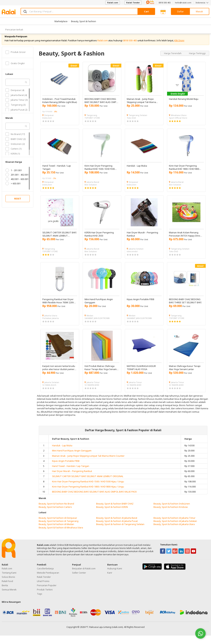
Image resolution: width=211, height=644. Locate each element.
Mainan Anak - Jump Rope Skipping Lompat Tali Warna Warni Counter (88, 461)
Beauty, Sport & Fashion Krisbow (171, 512)
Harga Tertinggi (197, 58)
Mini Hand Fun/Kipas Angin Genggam (72, 456)
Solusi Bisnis (8, 582)
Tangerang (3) (16, 110)
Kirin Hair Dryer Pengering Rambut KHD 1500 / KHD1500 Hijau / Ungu (88, 487)
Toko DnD (131, 123)
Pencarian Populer (47, 591)
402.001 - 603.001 (17, 184)
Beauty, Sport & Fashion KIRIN (112, 512)
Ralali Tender (133, 3)
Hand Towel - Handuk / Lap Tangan (71, 471)
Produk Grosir (16, 57)
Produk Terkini (45, 595)
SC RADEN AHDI (92, 390)
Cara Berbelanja (45, 574)
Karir (110, 578)
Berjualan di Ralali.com (84, 574)
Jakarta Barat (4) (16, 100)
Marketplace (61, 21)
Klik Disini (179, 46)
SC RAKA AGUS (49, 390)
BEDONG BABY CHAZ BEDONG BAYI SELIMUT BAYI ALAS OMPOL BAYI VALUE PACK (94, 497)
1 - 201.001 (14, 176)
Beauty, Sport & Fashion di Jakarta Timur (174, 523)
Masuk (199, 11)
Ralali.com (113, 3)
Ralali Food (7, 586)
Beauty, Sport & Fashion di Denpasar (58, 523)
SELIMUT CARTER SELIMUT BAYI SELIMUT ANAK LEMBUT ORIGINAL (88, 481)
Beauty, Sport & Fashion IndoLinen (172, 509)
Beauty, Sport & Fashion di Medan (56, 529)
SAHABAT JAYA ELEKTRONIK (97, 323)
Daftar (180, 11)
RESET (18, 204)
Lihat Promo (43, 586)
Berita (5, 591)
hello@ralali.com (183, 3)
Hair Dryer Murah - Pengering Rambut (72, 476)
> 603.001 (13, 189)
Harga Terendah (173, 58)
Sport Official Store (178, 123)
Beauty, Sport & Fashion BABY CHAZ (115, 509)
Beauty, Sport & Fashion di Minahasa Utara (61, 533)
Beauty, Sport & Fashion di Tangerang (59, 526)
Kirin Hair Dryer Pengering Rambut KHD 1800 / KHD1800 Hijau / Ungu (88, 492)
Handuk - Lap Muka (62, 451)
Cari (146, 11)
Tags (40, 599)
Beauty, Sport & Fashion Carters (55, 512)
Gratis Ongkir (15, 69)
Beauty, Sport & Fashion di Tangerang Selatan (120, 529)
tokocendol (132, 257)
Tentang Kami (9, 578)
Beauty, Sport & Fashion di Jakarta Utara (174, 529)
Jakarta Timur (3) (17, 105)
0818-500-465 (165, 3)
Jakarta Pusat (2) (16, 115)
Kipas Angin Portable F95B (66, 466)
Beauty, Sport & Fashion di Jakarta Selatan (175, 526)
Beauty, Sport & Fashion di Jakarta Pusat (117, 526)
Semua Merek (9, 595)
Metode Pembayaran (48, 578)
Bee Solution (91, 190)
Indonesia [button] (202, 3)
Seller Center (79, 578)
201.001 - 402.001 (17, 180)
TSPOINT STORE (92, 123)
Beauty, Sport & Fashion (84, 21)
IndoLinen (47, 123)
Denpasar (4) (15, 95)
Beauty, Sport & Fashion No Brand (56, 509)
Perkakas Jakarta (51, 323)
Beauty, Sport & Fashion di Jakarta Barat (117, 523)
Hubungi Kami (115, 574)
